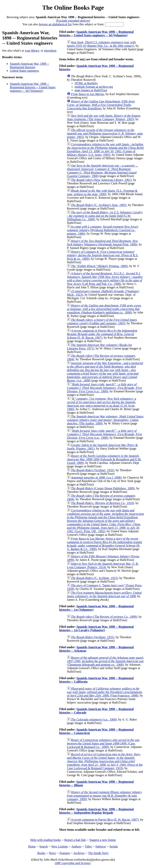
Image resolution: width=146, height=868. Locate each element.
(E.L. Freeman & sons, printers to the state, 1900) (102, 192)
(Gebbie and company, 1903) (102, 322)
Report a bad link (75, 840)
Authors (76, 846)
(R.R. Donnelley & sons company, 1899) (104, 796)
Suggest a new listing (103, 840)
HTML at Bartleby (86, 83)
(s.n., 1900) (104, 388)
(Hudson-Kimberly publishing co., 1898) (104, 309)
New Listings (60, 846)
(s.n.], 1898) (96, 477)
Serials (114, 846)
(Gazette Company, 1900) (103, 171)
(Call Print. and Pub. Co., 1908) (105, 279)
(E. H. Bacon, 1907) (102, 334)
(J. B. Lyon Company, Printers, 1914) (103, 565)
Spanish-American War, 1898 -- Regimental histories (29, 65)
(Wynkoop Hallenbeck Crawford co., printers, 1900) (103, 230)
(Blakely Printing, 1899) (99, 266)
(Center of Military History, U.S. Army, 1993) (105, 149)
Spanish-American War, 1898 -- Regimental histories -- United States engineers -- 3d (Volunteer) (33, 87)
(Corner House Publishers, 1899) (103, 488)
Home (32, 846)
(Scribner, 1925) (93, 637)
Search (44, 846)
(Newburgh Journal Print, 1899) (103, 243)
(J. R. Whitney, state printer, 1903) (105, 133)
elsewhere (50, 51)
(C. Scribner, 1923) (94, 578)
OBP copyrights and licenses (73, 863)
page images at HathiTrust (91, 90)
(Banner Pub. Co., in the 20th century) (101, 44)
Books (41, 853)
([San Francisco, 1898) (105, 692)
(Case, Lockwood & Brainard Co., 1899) (103, 743)
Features (65, 853)
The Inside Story (98, 853)
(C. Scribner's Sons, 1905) (99, 205)
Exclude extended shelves (73, 21)
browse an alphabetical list (55, 24)
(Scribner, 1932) (93, 470)
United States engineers (24, 71)
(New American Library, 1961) (101, 180)
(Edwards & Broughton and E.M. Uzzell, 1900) (104, 459)
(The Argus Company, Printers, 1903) (104, 117)
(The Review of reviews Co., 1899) (104, 617)
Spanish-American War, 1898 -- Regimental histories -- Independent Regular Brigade (96, 811)
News (52, 853)
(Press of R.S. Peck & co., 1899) (103, 255)
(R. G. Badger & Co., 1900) (105, 544)
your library (32, 51)
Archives (79, 853)
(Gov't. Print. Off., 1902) (105, 521)
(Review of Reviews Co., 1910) (103, 503)
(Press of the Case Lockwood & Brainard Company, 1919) (105, 761)
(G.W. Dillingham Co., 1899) (105, 216)
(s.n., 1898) (105, 372)
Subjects (101, 846)
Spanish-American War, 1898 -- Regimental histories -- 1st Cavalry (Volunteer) (96, 628)
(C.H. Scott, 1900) (102, 404)
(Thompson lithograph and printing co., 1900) (105, 661)
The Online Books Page (73, 8)
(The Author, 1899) (105, 420)
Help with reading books (46, 840)
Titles (88, 846)
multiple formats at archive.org (94, 87)
